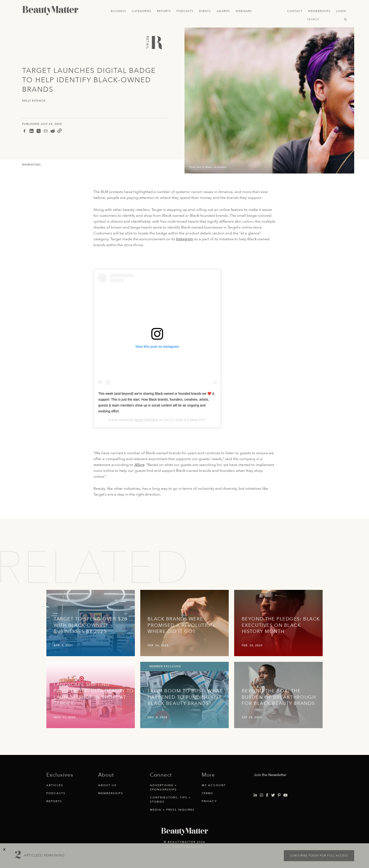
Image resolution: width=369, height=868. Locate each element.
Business (118, 11)
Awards (223, 11)
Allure (139, 465)
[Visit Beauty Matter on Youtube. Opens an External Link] (285, 795)
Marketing (31, 165)
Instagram (185, 239)
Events (205, 11)
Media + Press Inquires (172, 810)
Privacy (209, 801)
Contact (295, 11)
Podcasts (185, 11)
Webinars (244, 11)
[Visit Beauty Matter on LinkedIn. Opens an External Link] (255, 795)
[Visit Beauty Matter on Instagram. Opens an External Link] (261, 795)
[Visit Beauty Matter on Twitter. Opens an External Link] (273, 795)
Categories (142, 11)
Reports (164, 11)
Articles (55, 785)
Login (341, 11)
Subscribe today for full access (319, 856)
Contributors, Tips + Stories (170, 800)
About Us (107, 785)
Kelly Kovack (34, 101)
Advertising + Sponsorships (163, 787)
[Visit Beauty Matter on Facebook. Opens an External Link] (267, 795)
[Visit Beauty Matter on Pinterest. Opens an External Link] (279, 795)
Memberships (319, 11)
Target (138, 420)
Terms (207, 793)
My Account (214, 785)
